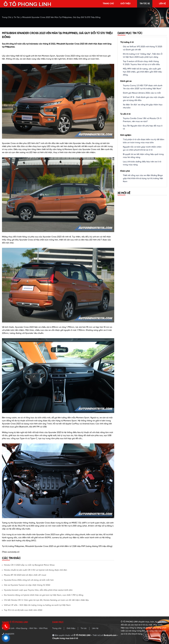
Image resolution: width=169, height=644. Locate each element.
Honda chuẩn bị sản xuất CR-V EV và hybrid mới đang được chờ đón (35, 570)
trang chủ (108, 4)
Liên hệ (95, 628)
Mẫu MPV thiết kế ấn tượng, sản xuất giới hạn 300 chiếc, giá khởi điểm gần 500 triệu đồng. (142, 72)
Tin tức (84, 628)
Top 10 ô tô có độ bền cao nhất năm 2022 (23, 610)
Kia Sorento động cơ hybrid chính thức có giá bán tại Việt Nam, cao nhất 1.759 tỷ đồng (44, 595)
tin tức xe (145, 4)
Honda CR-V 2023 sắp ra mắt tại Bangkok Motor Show (29, 565)
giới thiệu (125, 4)
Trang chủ (57, 628)
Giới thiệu (71, 628)
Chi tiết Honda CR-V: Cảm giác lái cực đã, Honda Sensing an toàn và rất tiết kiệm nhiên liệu (46, 600)
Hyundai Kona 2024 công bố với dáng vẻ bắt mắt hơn (29, 580)
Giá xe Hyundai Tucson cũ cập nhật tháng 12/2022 (27, 585)
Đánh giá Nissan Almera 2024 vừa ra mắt (142, 93)
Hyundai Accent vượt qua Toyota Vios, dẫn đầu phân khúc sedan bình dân (38, 590)
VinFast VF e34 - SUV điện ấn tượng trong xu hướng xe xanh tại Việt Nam (37, 605)
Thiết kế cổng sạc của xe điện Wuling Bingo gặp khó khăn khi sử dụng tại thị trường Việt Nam (143, 179)
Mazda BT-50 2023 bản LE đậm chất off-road (25, 575)
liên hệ (162, 4)
